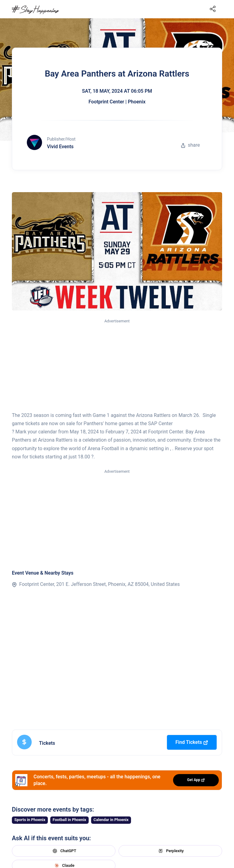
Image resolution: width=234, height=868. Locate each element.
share (190, 145)
